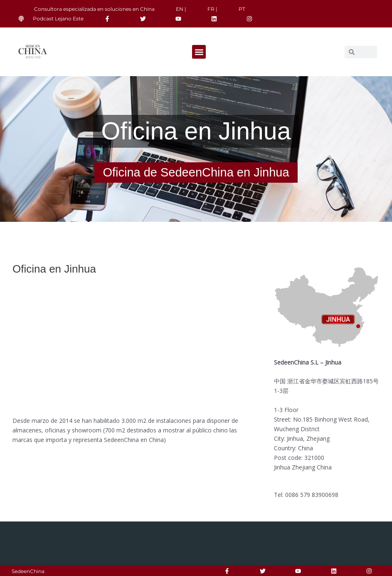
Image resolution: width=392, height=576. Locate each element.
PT (242, 9)
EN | (181, 9)
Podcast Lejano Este (58, 19)
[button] (199, 52)
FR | (212, 9)
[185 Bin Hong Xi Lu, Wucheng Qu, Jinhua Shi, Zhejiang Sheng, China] (131, 345)
